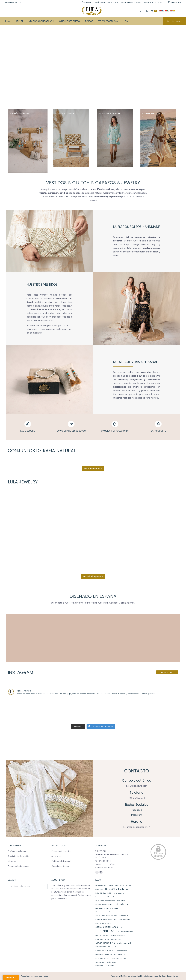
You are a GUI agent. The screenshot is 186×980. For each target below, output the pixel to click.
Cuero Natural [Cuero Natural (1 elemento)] (123, 916)
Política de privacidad (131, 976)
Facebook (137, 810)
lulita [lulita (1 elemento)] (117, 932)
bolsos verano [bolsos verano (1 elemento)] (123, 893)
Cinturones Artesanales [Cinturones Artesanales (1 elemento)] (103, 912)
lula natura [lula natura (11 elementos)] (105, 931)
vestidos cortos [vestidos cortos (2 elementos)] (119, 958)
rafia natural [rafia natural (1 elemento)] (108, 954)
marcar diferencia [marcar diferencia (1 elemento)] (127, 932)
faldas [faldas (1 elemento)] (121, 927)
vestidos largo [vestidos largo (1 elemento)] (100, 962)
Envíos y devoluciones (18, 851)
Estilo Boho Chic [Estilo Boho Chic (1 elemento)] (125, 920)
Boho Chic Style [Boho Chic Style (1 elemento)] (101, 893)
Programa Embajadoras (19, 866)
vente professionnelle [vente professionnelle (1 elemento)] (103, 958)
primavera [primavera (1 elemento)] (99, 954)
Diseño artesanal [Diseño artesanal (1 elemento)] (101, 920)
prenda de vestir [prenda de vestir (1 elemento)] (121, 951)
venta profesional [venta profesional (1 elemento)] (120, 954)
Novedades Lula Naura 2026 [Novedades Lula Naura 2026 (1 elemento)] (105, 951)
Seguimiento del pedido (18, 856)
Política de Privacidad (61, 861)
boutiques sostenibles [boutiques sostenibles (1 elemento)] (103, 897)
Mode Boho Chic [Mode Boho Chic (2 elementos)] (103, 947)
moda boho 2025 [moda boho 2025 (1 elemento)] (117, 939)
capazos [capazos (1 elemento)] (124, 897)
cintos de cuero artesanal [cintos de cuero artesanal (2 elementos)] (107, 908)
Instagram (137, 815)
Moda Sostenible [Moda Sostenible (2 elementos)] (124, 943)
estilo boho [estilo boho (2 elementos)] (113, 919)
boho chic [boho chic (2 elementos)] (100, 889)
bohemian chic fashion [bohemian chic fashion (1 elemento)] (123, 885)
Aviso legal (56, 856)
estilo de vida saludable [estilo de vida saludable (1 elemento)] (103, 923)
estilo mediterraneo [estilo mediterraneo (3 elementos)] (107, 927)
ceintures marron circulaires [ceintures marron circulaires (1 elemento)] (105, 901)
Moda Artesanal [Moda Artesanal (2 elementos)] (118, 935)
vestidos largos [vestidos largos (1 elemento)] (111, 962)
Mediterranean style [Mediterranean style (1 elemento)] (102, 935)
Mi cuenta (12, 861)
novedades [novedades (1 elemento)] (115, 947)
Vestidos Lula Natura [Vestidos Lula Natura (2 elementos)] (105, 966)
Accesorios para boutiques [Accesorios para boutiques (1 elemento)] (104, 885)
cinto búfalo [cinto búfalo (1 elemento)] (121, 901)
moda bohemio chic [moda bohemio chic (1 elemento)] (102, 939)
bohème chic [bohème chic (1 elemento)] (112, 893)
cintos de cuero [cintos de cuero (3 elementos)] (122, 904)
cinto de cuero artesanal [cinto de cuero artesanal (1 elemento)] (104, 905)
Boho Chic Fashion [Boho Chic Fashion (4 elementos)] (116, 889)
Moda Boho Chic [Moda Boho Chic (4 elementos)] (105, 943)
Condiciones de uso (60, 866)
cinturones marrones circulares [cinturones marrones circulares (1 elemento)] (106, 916)
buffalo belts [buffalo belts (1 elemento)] (116, 897)
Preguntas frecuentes (61, 851)
